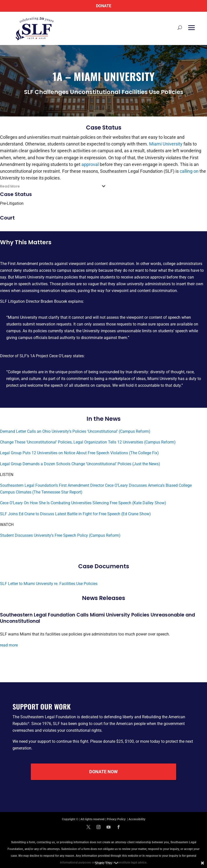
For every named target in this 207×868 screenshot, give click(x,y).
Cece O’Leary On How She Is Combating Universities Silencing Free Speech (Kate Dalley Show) (83, 503)
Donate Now (103, 772)
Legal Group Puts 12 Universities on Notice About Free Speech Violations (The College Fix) (79, 453)
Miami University (166, 144)
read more (9, 645)
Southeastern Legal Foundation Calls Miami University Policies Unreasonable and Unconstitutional (97, 618)
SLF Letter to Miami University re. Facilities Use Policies (49, 584)
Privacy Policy (117, 819)
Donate (104, 6)
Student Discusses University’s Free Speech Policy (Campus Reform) (60, 535)
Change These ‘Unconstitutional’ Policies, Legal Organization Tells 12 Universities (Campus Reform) (88, 442)
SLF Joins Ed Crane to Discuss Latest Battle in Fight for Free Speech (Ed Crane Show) (75, 514)
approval (90, 164)
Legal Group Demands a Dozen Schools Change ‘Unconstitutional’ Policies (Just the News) (80, 464)
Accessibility (137, 819)
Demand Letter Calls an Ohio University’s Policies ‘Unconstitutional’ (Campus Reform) (75, 431)
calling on (189, 171)
